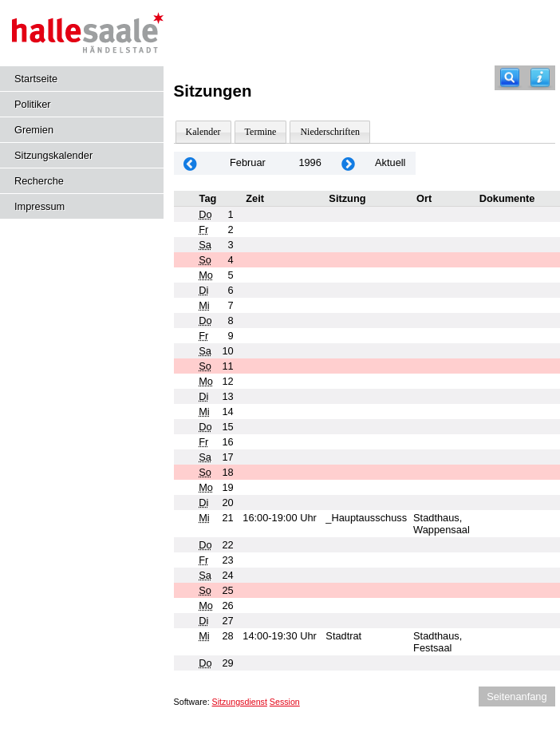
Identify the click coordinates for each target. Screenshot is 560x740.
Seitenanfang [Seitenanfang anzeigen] (517, 696)
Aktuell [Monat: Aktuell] (390, 162)
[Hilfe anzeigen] (540, 78)
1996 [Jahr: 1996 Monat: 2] (310, 162)
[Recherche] (510, 78)
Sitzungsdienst (240, 702)
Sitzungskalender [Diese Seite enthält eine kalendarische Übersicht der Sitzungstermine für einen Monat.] (53, 155)
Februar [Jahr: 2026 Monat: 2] (248, 162)
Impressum (39, 206)
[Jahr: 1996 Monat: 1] (191, 163)
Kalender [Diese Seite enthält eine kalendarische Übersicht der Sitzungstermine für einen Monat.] (203, 132)
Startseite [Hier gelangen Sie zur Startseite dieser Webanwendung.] (36, 79)
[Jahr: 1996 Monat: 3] (349, 163)
